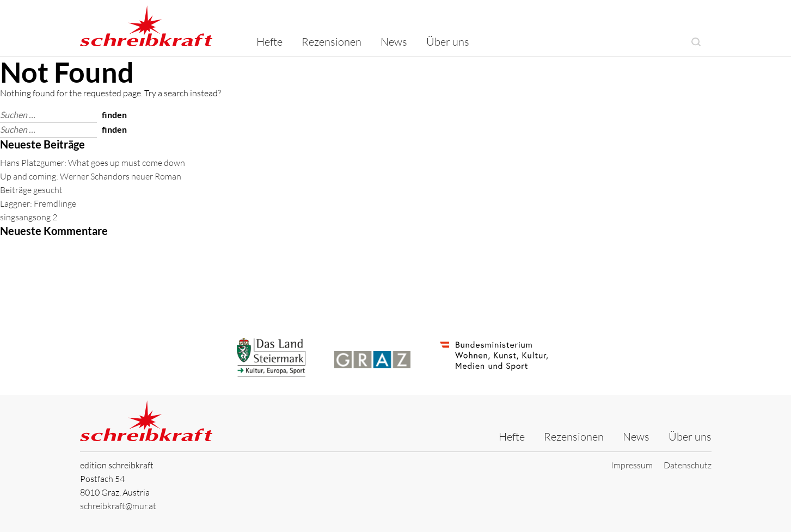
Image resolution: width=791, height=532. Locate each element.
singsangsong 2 (29, 217)
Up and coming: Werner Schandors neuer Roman (91, 176)
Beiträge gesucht (31, 190)
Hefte (269, 42)
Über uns (448, 42)
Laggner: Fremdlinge (38, 203)
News (394, 42)
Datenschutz (688, 465)
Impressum (632, 465)
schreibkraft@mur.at (118, 506)
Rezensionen (332, 42)
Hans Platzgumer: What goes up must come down (93, 163)
